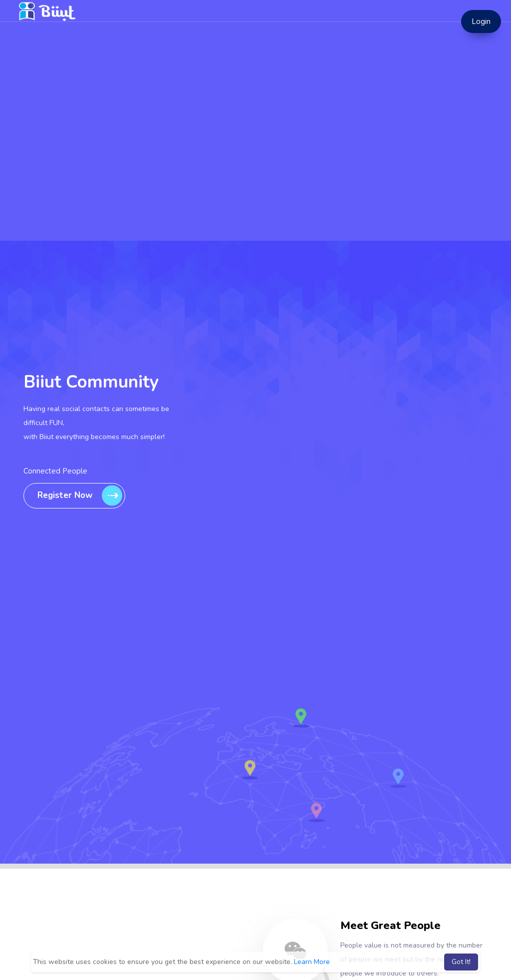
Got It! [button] (461, 962)
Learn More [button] (312, 962)
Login (481, 21)
